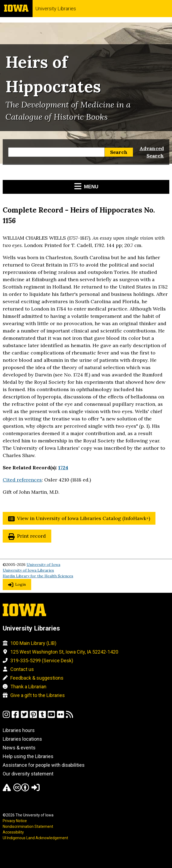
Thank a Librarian (28, 687)
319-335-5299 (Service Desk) (42, 660)
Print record (31, 536)
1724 (63, 468)
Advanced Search (152, 152)
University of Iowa (43, 565)
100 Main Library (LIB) (33, 643)
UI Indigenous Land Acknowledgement (35, 838)
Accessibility (13, 832)
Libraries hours (19, 730)
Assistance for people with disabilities (44, 765)
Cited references (22, 480)
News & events (19, 748)
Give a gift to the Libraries (38, 695)
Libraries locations (22, 739)
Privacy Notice (15, 821)
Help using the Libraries (28, 756)
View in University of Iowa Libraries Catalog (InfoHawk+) (84, 518)
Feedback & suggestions (37, 678)
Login (20, 584)
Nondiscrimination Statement (28, 826)
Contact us (22, 669)
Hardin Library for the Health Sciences (38, 576)
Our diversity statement (28, 774)
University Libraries (56, 9)
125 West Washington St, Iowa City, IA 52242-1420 (64, 652)
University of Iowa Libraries (28, 570)
